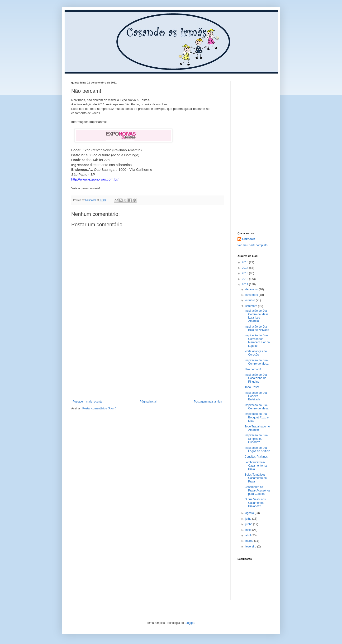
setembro (252, 306)
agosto (250, 513)
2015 (246, 262)
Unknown (249, 239)
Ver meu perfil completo (252, 245)
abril (248, 535)
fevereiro (251, 547)
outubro (251, 300)
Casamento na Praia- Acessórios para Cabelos (257, 490)
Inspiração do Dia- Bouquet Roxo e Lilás (257, 417)
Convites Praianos (256, 457)
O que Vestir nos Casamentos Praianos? (255, 503)
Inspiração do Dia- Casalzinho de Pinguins (256, 378)
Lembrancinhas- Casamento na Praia (256, 466)
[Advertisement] (147, 364)
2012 (246, 279)
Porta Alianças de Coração (256, 353)
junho (249, 524)
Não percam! (253, 369)
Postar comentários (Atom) (99, 408)
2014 (246, 268)
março (250, 541)
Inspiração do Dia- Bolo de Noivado (257, 328)
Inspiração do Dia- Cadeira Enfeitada (256, 396)
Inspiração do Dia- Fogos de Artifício (257, 449)
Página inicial (148, 402)
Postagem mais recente (87, 402)
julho (249, 519)
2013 (246, 273)
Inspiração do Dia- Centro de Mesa (256, 362)
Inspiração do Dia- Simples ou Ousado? (256, 439)
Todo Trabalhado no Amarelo (257, 428)
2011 (246, 284)
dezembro (252, 289)
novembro (252, 295)
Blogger (190, 623)
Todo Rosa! (252, 387)
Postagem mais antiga (208, 402)
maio (249, 530)
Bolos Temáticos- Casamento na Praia (256, 478)
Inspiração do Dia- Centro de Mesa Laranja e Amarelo (256, 316)
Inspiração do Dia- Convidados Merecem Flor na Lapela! (257, 341)
